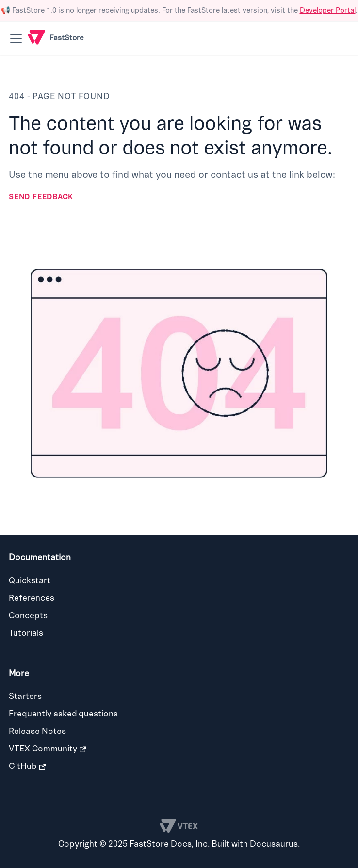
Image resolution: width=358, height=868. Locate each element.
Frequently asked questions (63, 714)
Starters (25, 696)
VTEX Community (48, 749)
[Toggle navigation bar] (16, 38)
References (32, 598)
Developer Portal (328, 10)
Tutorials (26, 633)
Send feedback (41, 197)
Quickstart (30, 581)
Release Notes (37, 731)
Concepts (28, 616)
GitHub (27, 766)
